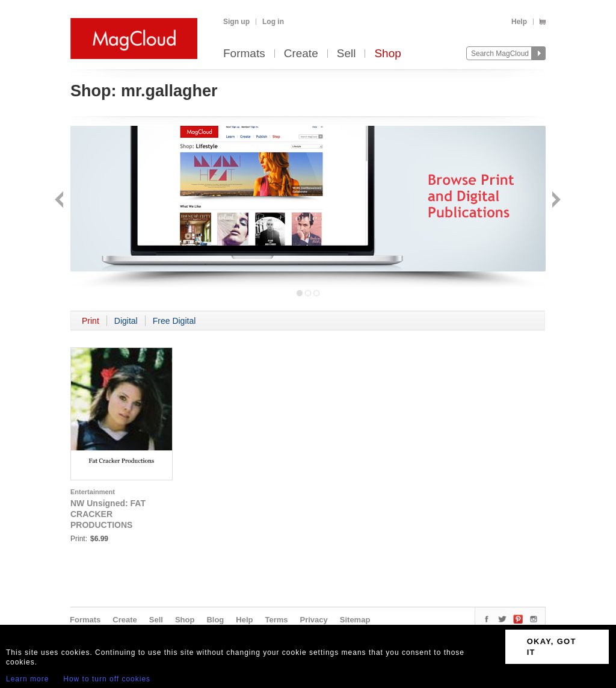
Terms (276, 620)
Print (91, 321)
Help (519, 22)
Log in (273, 22)
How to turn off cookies (107, 679)
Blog (215, 620)
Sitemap (355, 620)
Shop (387, 54)
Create (301, 54)
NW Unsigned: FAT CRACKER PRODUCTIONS (108, 514)
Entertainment (93, 492)
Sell (346, 54)
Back (60, 201)
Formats (244, 54)
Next (555, 201)
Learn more (27, 679)
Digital (126, 321)
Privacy (314, 620)
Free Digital (174, 321)
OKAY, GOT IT (552, 647)
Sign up (236, 22)
